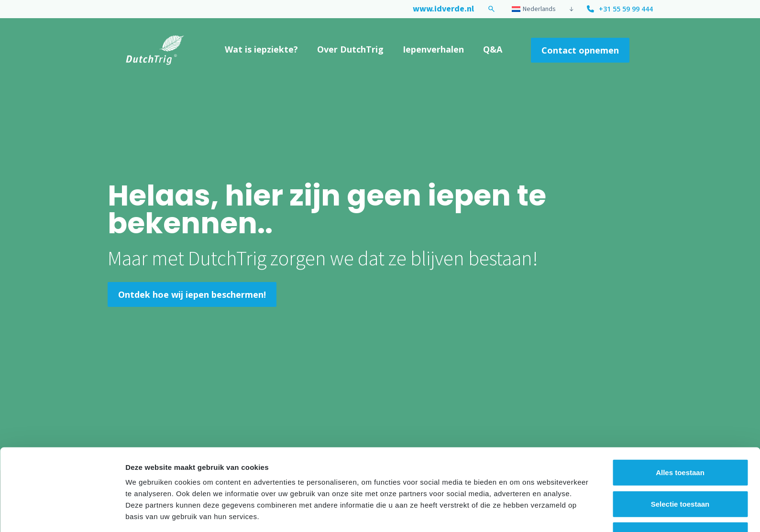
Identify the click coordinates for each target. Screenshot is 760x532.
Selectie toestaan (680, 470)
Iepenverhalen (433, 49)
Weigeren (680, 501)
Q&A (493, 49)
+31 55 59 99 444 (626, 9)
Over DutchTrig (350, 49)
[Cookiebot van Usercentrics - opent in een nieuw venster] (62, 513)
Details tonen (517, 513)
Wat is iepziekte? (261, 49)
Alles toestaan (680, 438)
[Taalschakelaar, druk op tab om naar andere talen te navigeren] (538, 9)
